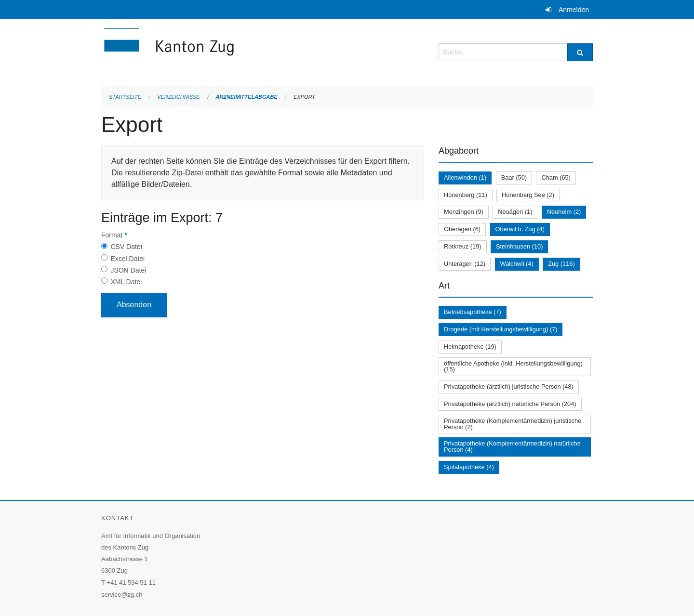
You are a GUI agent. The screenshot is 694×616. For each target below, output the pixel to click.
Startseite (125, 97)
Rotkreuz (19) (463, 246)
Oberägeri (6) (462, 229)
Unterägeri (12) (465, 264)
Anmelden (574, 10)
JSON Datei (128, 270)
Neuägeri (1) (515, 212)
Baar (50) (514, 177)
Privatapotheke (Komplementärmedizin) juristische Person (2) (513, 424)
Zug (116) (561, 264)
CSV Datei (126, 247)
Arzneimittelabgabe (246, 97)
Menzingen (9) (464, 212)
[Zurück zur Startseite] (227, 51)
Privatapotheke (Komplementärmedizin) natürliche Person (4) (512, 446)
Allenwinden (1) (465, 177)
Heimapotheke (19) (470, 347)
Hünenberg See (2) (528, 195)
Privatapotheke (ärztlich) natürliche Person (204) (510, 404)
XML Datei (126, 282)
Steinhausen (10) (519, 246)
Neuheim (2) (564, 212)
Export (304, 97)
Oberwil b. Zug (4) (520, 229)
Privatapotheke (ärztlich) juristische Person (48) (509, 387)
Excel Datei (127, 259)
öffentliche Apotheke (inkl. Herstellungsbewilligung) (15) (513, 367)
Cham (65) (556, 177)
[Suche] (580, 52)
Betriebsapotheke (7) (473, 312)
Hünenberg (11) (466, 195)
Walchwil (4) (517, 264)
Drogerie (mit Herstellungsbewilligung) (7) (500, 329)
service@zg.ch (122, 595)
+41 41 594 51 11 (131, 583)
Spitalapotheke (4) (469, 467)
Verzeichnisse (179, 97)
